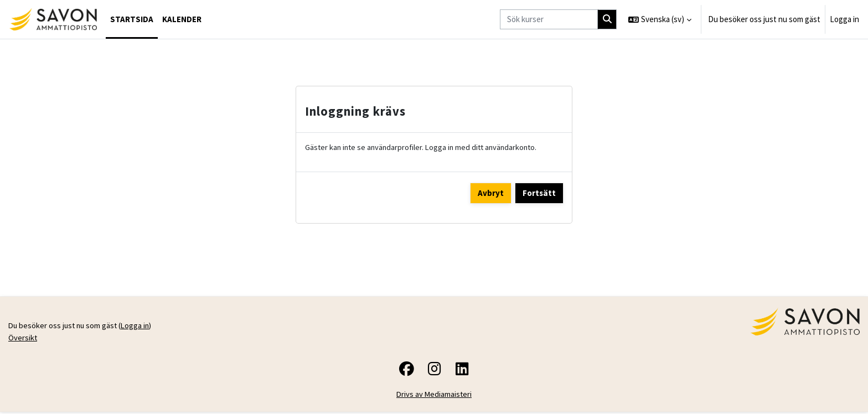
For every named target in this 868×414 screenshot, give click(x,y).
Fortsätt (539, 193)
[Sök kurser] (549, 20)
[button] (660, 19)
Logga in (844, 19)
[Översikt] (53, 19)
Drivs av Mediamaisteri (434, 396)
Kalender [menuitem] (182, 19)
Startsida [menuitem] (132, 19)
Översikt (23, 339)
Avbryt (491, 193)
